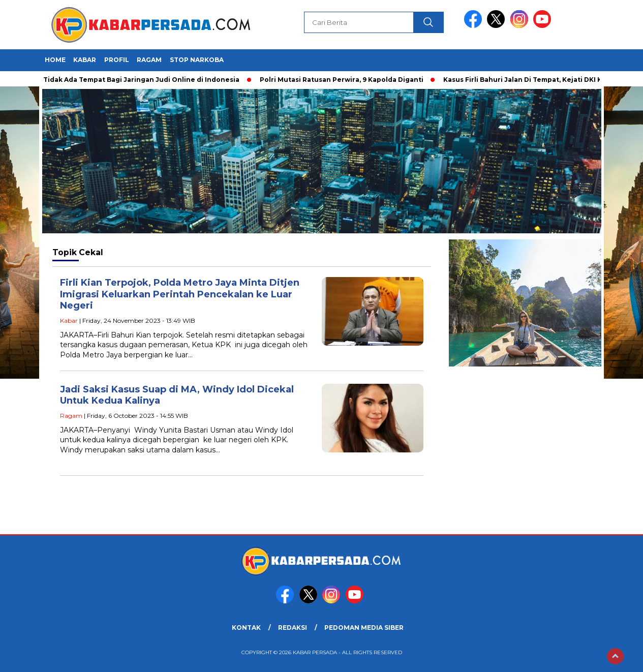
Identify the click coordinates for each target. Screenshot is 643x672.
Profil (117, 60)
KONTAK (246, 628)
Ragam (149, 60)
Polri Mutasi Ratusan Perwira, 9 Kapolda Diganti (344, 80)
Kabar (85, 60)
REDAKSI (293, 628)
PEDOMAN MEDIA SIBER (364, 628)
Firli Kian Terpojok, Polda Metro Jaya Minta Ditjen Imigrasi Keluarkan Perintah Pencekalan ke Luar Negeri (180, 294)
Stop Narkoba (197, 60)
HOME (55, 60)
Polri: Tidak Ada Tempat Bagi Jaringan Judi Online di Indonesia (134, 80)
